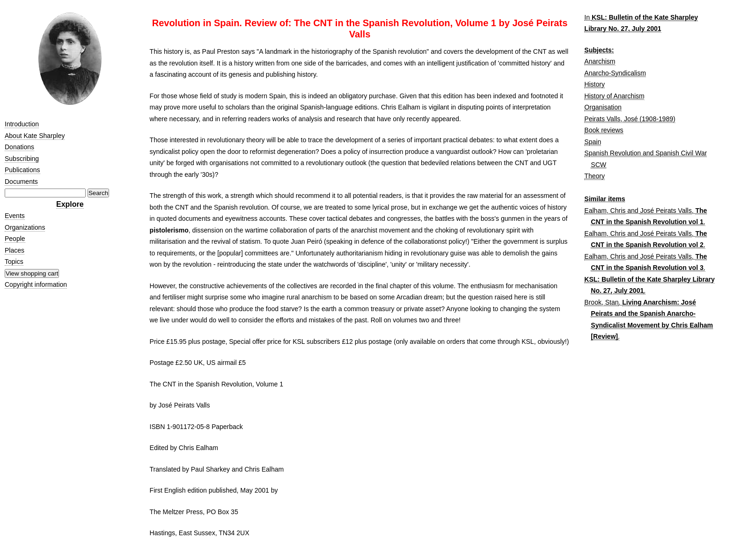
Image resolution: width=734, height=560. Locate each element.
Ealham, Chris (605, 211)
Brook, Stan (601, 302)
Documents (21, 182)
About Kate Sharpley (35, 136)
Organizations (25, 227)
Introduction (22, 124)
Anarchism (600, 61)
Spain (593, 142)
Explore (70, 204)
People (15, 239)
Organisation (603, 107)
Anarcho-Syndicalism (615, 73)
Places (15, 250)
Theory (595, 176)
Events (15, 216)
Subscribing (22, 159)
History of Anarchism (614, 96)
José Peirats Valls (666, 211)
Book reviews (604, 130)
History (595, 84)
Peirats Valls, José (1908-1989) (630, 119)
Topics (14, 262)
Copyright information (36, 284)
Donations (19, 147)
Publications (22, 170)
